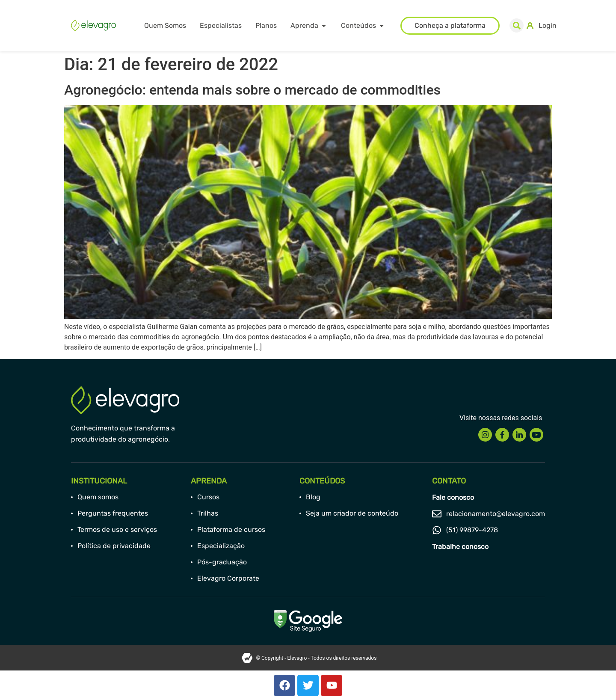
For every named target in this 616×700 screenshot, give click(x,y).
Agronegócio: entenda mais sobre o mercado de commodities (252, 90)
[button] (517, 25)
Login (548, 25)
